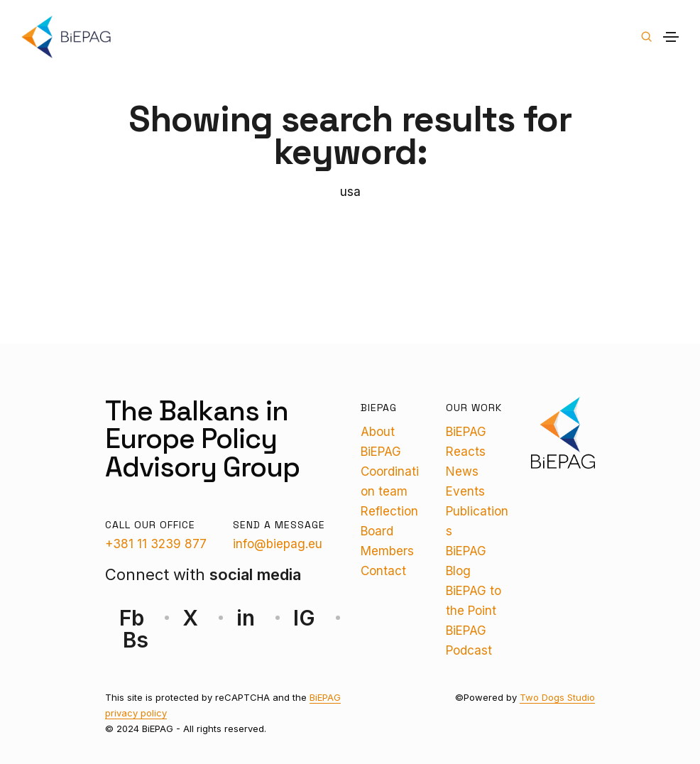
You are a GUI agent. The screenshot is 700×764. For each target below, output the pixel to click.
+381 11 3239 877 (156, 544)
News (462, 471)
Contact (383, 571)
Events (465, 491)
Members (387, 551)
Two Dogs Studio (557, 697)
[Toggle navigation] (671, 37)
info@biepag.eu (278, 544)
